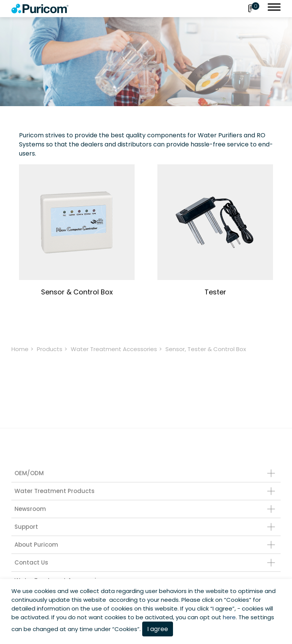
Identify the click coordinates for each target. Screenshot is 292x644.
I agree (158, 629)
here (229, 617)
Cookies (238, 600)
